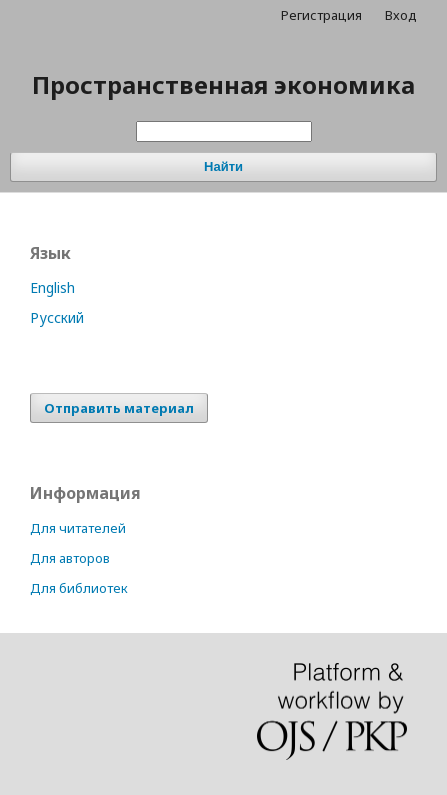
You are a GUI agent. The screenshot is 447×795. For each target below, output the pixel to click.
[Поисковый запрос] (224, 131)
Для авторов (70, 558)
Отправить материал (119, 408)
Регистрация (321, 15)
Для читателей (78, 528)
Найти (223, 166)
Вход (401, 15)
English (52, 287)
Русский (57, 317)
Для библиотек (79, 588)
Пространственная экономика (223, 84)
